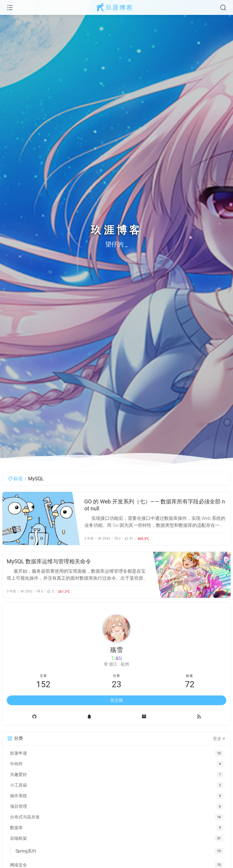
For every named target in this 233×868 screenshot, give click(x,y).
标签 (15, 479)
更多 (219, 739)
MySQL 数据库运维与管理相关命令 (49, 561)
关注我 (116, 700)
